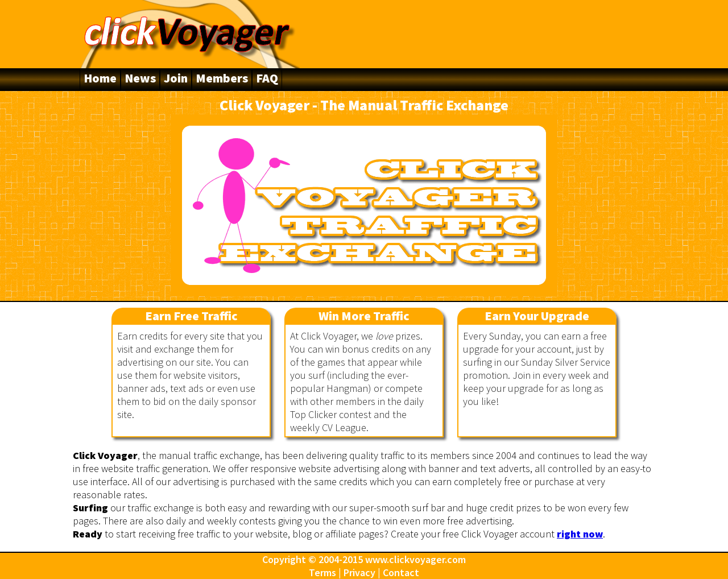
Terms (322, 572)
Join (176, 78)
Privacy (359, 572)
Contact (401, 572)
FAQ (267, 78)
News (140, 78)
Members (222, 78)
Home (100, 78)
